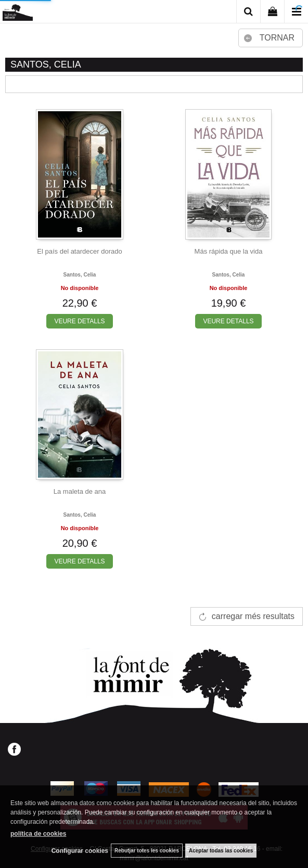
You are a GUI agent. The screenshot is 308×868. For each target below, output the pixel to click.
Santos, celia (80, 275)
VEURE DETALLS (79, 321)
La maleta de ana (80, 491)
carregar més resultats (253, 616)
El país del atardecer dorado (79, 251)
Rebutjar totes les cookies (147, 851)
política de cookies (38, 834)
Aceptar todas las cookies (221, 851)
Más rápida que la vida (229, 251)
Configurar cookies (80, 851)
